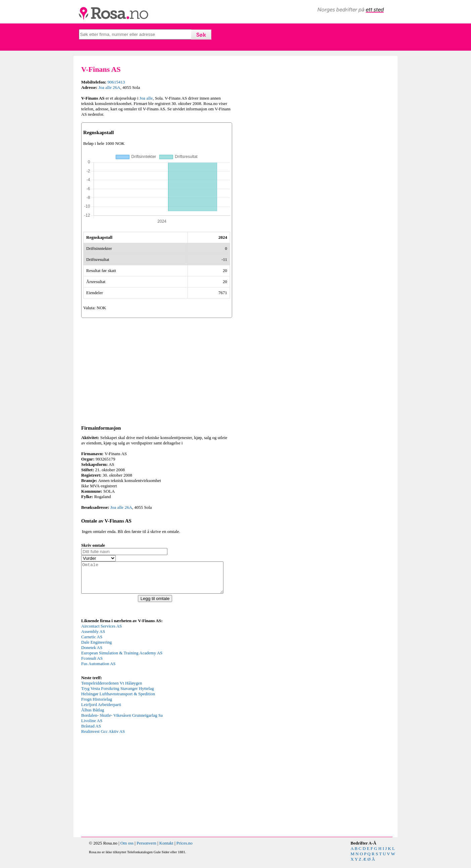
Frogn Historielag (97, 705)
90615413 (116, 82)
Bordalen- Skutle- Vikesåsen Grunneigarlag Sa (122, 721)
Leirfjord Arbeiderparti (101, 711)
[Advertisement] (157, 370)
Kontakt (166, 849)
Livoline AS (92, 727)
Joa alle (146, 98)
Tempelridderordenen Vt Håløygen (112, 689)
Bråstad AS (91, 732)
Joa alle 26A (109, 87)
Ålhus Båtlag (93, 716)
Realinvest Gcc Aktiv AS (103, 737)
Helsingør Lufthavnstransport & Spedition (118, 700)
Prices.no (185, 849)
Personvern (146, 849)
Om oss (127, 849)
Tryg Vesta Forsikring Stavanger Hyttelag (118, 694)
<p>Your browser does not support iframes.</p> (132, 655)
